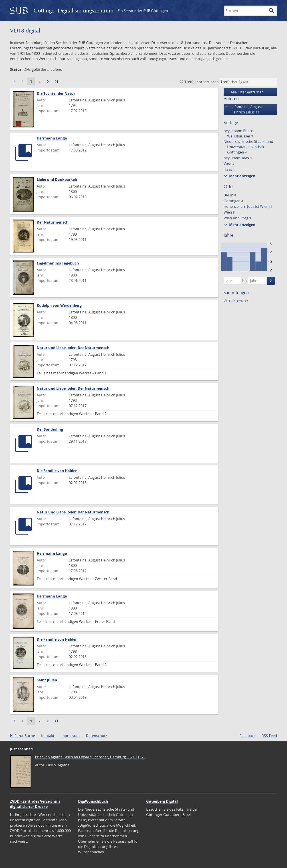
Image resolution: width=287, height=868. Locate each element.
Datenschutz (96, 736)
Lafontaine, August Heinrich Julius (243, 109)
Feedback (248, 736)
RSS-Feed (269, 736)
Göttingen (233, 201)
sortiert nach (208, 82)
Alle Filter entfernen (244, 92)
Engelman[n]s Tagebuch (58, 263)
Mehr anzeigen (239, 176)
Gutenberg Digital (162, 801)
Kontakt (48, 736)
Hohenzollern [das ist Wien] (248, 206)
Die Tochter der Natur (56, 93)
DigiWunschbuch (93, 801)
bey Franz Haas (238, 158)
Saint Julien (47, 680)
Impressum (70, 736)
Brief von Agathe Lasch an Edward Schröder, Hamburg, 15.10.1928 (90, 757)
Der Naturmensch (53, 222)
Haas (229, 169)
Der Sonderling (50, 429)
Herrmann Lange (52, 138)
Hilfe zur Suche (22, 736)
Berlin (230, 195)
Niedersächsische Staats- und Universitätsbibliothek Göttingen (248, 147)
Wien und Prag (237, 218)
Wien (229, 212)
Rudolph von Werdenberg (59, 305)
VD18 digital (236, 301)
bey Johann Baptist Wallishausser (239, 133)
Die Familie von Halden (57, 471)
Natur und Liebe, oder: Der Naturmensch (73, 348)
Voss (229, 164)
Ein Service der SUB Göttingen (143, 11)
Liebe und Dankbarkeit (57, 180)
